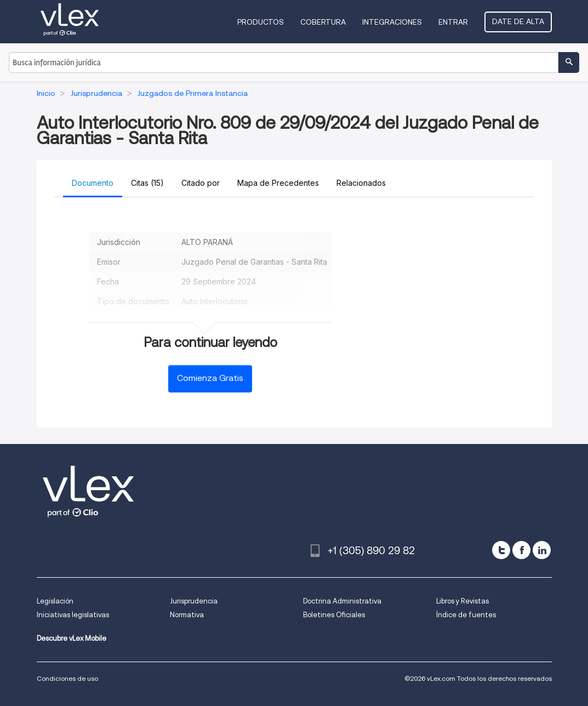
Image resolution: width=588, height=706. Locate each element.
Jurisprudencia (194, 601)
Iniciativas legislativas (73, 615)
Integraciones (392, 22)
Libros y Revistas (463, 601)
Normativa (187, 615)
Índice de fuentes (466, 615)
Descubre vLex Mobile (72, 638)
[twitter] (501, 550)
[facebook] (521, 550)
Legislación (55, 601)
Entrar (453, 22)
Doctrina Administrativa (342, 601)
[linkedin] (542, 550)
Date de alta (518, 21)
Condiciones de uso (67, 678)
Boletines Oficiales (334, 615)
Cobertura (323, 22)
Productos (261, 22)
